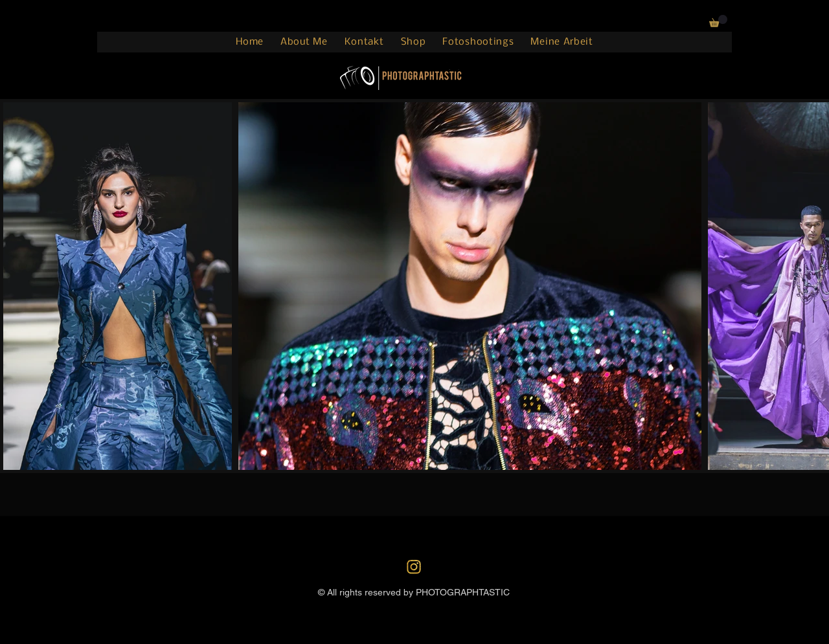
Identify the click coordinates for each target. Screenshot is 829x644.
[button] (718, 21)
